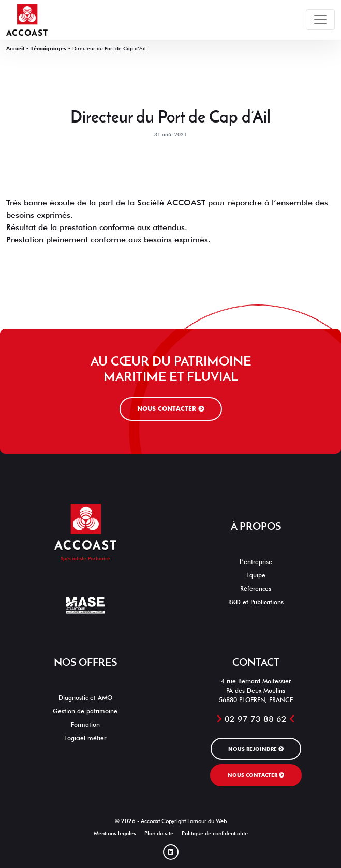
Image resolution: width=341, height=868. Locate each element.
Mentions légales (115, 834)
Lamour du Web (207, 821)
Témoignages (48, 48)
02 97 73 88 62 (256, 719)
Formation (85, 725)
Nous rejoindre (256, 749)
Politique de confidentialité (215, 834)
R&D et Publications (256, 602)
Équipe (256, 575)
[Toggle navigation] (320, 20)
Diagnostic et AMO (85, 698)
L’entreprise (256, 562)
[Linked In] (171, 852)
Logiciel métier (85, 738)
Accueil (15, 48)
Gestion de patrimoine (85, 711)
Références (256, 589)
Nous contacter (171, 409)
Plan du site (159, 834)
